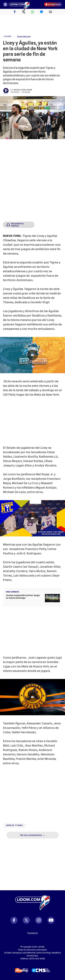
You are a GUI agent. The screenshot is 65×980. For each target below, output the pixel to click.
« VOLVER (7, 36)
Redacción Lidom (23, 90)
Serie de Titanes (14, 825)
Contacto (33, 933)
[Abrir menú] (5, 4)
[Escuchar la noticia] (19, 225)
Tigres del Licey (24, 36)
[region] (33, 25)
